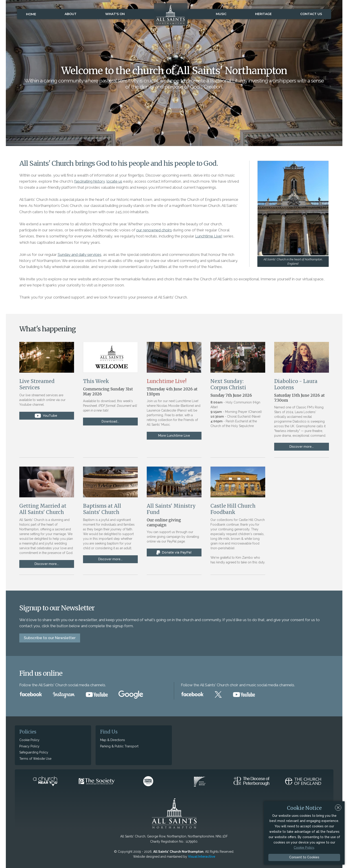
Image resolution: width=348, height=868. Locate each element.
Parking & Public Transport (119, 746)
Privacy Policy (29, 746)
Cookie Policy (29, 740)
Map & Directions (113, 740)
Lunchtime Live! (209, 236)
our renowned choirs (154, 230)
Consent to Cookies (304, 857)
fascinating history (90, 181)
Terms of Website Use (35, 759)
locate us (114, 181)
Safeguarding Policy (34, 752)
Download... (110, 421)
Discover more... (302, 447)
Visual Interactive (202, 857)
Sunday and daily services (80, 255)
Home (31, 14)
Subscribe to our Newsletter (50, 638)
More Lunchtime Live (174, 436)
